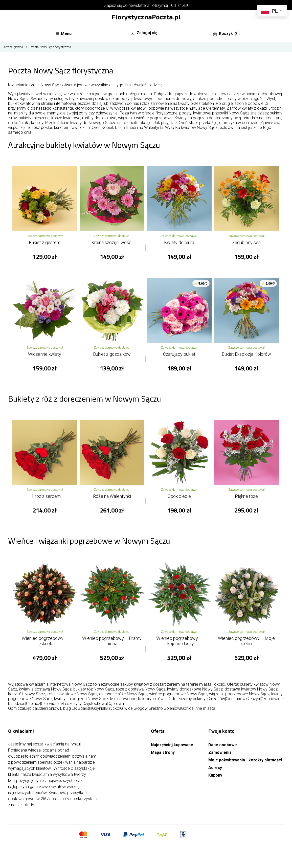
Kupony (215, 775)
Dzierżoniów (49, 708)
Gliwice (126, 708)
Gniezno (156, 708)
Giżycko (112, 708)
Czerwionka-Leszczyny (61, 704)
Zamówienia (220, 752)
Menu (64, 34)
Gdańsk (84, 708)
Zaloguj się (144, 33)
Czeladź (33, 704)
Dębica (31, 708)
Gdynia (98, 708)
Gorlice (187, 708)
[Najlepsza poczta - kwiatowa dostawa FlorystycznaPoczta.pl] (146, 18)
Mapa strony (163, 752)
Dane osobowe (223, 745)
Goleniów (172, 708)
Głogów (141, 708)
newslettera (139, 5)
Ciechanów (236, 699)
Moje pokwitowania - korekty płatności (245, 760)
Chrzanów (216, 699)
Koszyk (226, 34)
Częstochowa (95, 704)
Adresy (215, 768)
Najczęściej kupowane (172, 745)
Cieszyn (253, 699)
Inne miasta (205, 708)
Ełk (74, 708)
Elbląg (65, 708)
